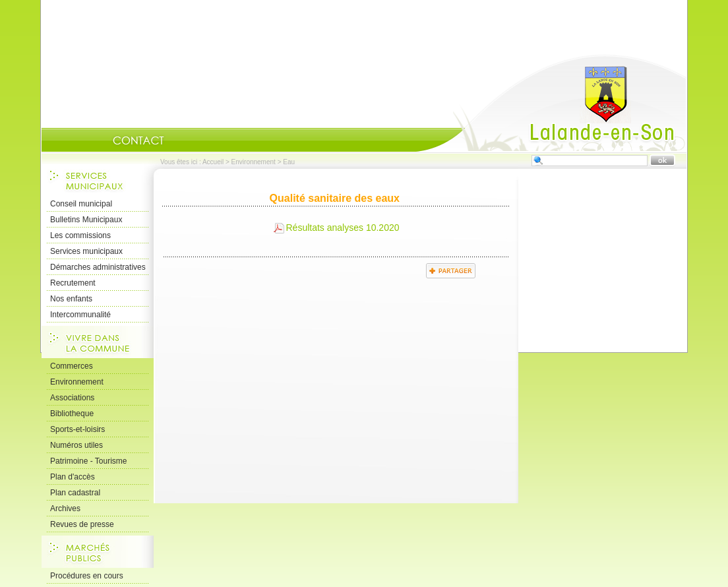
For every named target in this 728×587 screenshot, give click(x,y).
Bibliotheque (72, 414)
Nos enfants (71, 299)
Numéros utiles (76, 445)
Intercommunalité (80, 315)
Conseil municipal (81, 204)
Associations (72, 398)
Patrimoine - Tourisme (88, 461)
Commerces (72, 366)
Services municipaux (86, 251)
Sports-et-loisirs (77, 429)
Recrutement (73, 283)
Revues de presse (82, 524)
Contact (138, 140)
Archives (65, 509)
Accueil (551, 103)
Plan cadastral (75, 493)
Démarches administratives (98, 267)
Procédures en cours (87, 576)
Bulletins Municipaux (86, 220)
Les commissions (80, 235)
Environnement (254, 162)
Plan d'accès (73, 477)
